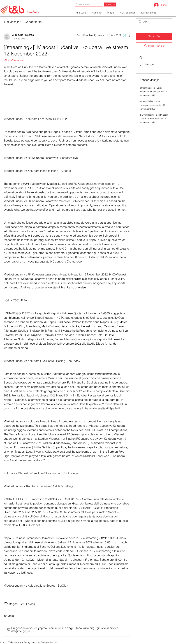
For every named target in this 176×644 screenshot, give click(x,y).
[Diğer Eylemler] (128, 35)
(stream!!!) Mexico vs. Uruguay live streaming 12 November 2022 (152, 105)
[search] (154, 22)
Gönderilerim (33, 22)
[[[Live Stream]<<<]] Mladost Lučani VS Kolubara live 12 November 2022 (154, 119)
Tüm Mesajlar (12, 22)
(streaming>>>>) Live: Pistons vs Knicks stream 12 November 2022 (153, 92)
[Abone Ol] (110, 5)
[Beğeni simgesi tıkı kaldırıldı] (6, 604)
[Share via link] (28, 604)
